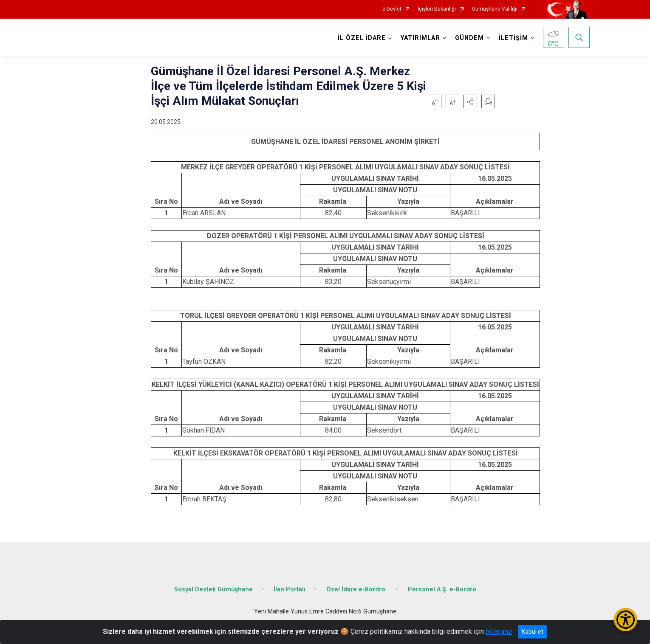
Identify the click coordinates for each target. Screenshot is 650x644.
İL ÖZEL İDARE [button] (362, 38)
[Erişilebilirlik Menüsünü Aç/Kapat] (626, 620)
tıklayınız (499, 631)
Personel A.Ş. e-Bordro (442, 589)
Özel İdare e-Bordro (357, 589)
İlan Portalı (290, 589)
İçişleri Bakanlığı (437, 9)
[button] (470, 101)
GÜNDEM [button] (469, 38)
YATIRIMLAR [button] (420, 38)
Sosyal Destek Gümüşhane (213, 589)
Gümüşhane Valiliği (495, 9)
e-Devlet (392, 9)
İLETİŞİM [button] (513, 38)
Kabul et (533, 632)
